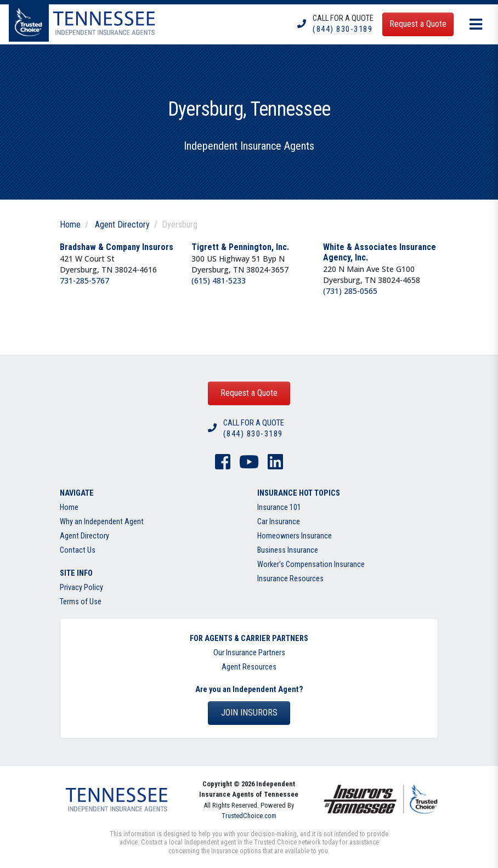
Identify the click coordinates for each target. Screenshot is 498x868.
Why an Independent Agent (102, 522)
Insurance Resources (290, 579)
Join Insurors (249, 713)
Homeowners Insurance (295, 536)
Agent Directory (122, 225)
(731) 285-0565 (350, 291)
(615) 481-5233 (219, 280)
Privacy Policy (81, 588)
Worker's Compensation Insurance (311, 565)
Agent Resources (249, 667)
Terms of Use (81, 602)
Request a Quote (249, 393)
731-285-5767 (84, 280)
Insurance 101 (279, 507)
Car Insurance (279, 522)
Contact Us (78, 550)
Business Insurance (288, 550)
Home (70, 225)
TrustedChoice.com (249, 816)
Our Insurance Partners (249, 653)
